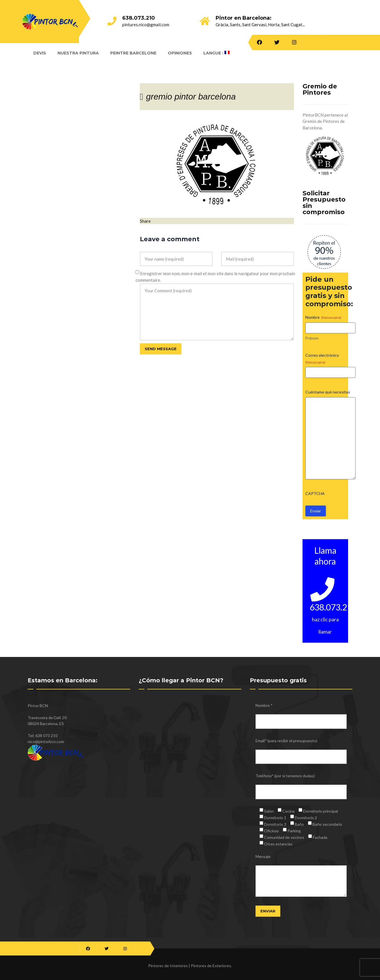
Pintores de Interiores (168, 966)
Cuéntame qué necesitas (328, 392)
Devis (40, 53)
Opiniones (180, 53)
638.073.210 (139, 18)
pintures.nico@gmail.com (146, 25)
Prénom (312, 338)
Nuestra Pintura (78, 53)
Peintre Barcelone (133, 53)
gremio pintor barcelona (191, 97)
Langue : (216, 53)
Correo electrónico (322, 359)
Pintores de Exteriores (211, 966)
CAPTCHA (315, 493)
